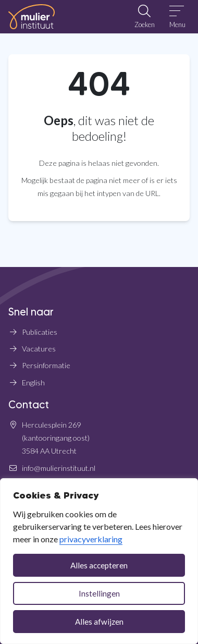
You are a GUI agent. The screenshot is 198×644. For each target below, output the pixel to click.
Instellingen (99, 593)
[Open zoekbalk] (144, 17)
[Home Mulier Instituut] (32, 17)
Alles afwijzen (99, 622)
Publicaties (40, 332)
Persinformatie (46, 365)
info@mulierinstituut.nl (59, 468)
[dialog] (99, 561)
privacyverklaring (91, 539)
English (33, 382)
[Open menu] (177, 17)
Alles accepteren (99, 565)
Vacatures (39, 349)
